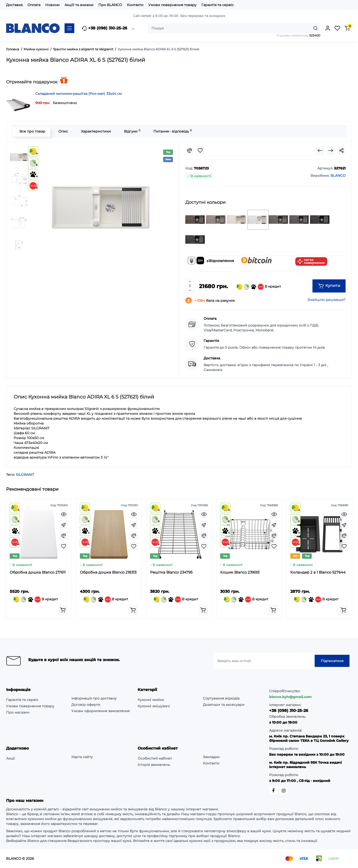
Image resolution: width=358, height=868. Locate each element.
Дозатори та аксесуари (224, 705)
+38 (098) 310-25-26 (104, 28)
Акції (10, 758)
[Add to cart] (63, 610)
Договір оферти (86, 705)
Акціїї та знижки (79, 5)
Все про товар (31, 131)
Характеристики (95, 131)
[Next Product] (331, 151)
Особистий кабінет (155, 758)
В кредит (259, 287)
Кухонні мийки (151, 700)
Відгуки (131, 131)
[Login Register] (328, 28)
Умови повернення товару (172, 5)
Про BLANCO (110, 5)
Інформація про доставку (94, 698)
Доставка (14, 5)
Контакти (135, 5)
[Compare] (189, 151)
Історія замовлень (154, 765)
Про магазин (18, 712)
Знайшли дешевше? (326, 300)
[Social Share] (341, 151)
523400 (315, 35)
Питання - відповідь (171, 131)
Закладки (211, 757)
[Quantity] (190, 286)
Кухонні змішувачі (154, 706)
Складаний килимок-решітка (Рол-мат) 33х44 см (79, 94)
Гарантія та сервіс (218, 5)
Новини (52, 5)
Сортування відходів (221, 698)
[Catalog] (69, 28)
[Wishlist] (200, 151)
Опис (62, 131)
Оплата (34, 5)
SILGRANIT (25, 475)
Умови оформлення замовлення (100, 711)
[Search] (315, 28)
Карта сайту (82, 757)
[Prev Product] (320, 151)
